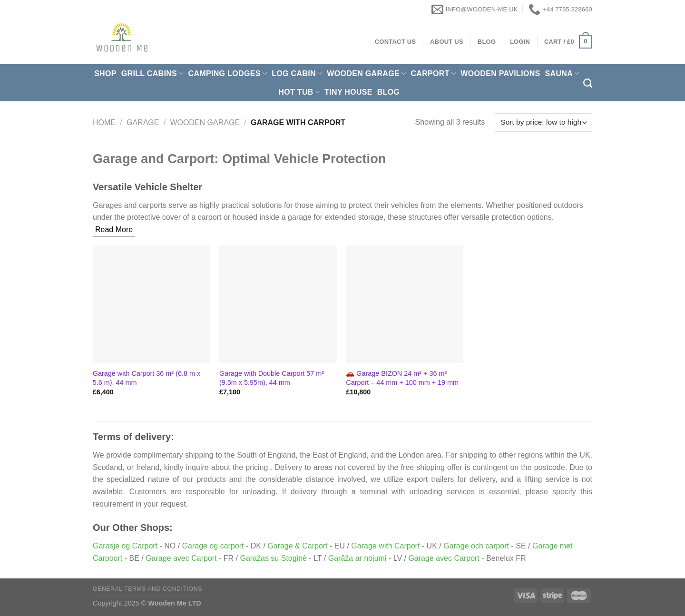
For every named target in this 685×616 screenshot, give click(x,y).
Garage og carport (213, 546)
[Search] (588, 83)
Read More (114, 230)
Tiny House (348, 92)
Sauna (562, 73)
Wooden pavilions (500, 73)
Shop (105, 73)
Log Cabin (297, 73)
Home (104, 122)
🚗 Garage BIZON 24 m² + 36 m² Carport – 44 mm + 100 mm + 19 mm (402, 378)
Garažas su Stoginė (273, 558)
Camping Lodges (228, 73)
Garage (143, 122)
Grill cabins (152, 73)
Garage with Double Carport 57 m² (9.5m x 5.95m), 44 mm (272, 378)
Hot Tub (299, 92)
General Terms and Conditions (147, 589)
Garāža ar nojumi (357, 558)
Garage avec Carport (181, 558)
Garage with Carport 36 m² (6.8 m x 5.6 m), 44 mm (147, 378)
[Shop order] (543, 122)
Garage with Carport (385, 546)
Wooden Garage (366, 73)
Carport (433, 73)
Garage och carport (476, 546)
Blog (389, 92)
